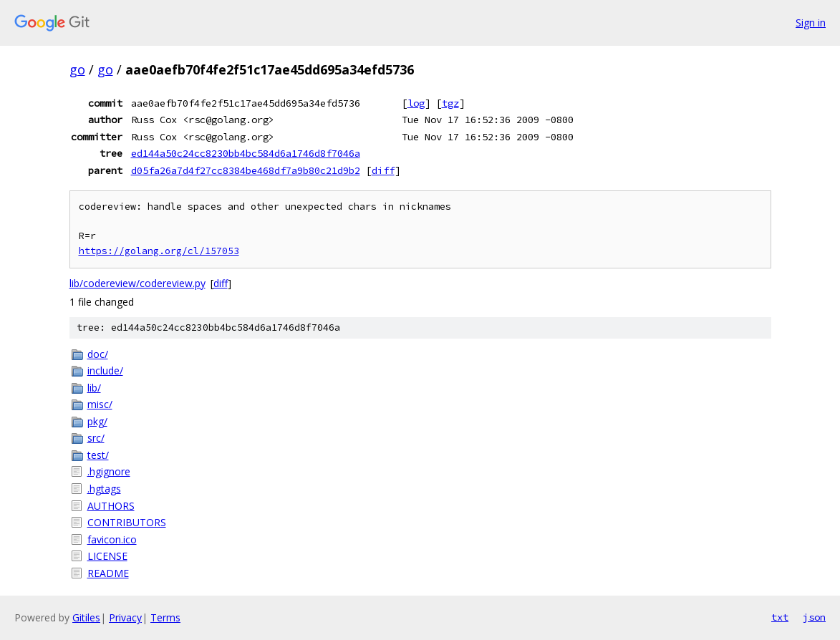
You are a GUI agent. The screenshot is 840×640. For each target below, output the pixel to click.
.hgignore (109, 471)
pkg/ (97, 421)
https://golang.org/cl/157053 (159, 251)
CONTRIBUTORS (127, 522)
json (814, 617)
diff (383, 170)
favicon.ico (112, 539)
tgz (450, 103)
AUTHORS (111, 506)
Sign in (811, 23)
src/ (96, 438)
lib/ (94, 388)
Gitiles (86, 617)
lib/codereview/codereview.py (137, 283)
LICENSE (107, 556)
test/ (98, 455)
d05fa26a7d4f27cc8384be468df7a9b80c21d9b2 (246, 170)
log (416, 103)
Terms (165, 617)
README (108, 573)
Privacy (125, 617)
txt (780, 617)
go (77, 69)
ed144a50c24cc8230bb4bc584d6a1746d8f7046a (246, 153)
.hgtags (104, 489)
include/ (105, 370)
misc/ (100, 404)
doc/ (98, 354)
